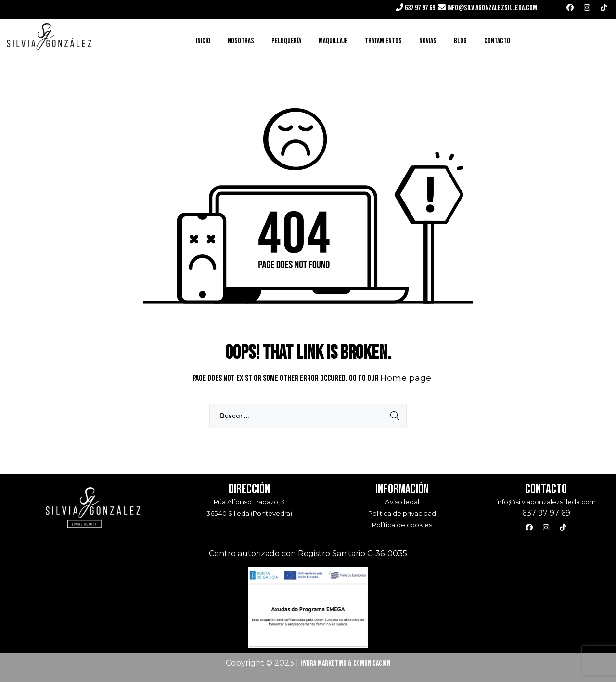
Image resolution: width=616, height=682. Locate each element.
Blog (460, 41)
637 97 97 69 (419, 8)
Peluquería (286, 41)
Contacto (497, 41)
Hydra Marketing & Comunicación (345, 663)
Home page (406, 378)
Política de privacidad (402, 513)
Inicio (203, 41)
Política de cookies (402, 525)
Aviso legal (402, 502)
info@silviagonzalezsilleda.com (492, 8)
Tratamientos (383, 41)
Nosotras (241, 41)
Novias (428, 41)
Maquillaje (333, 41)
